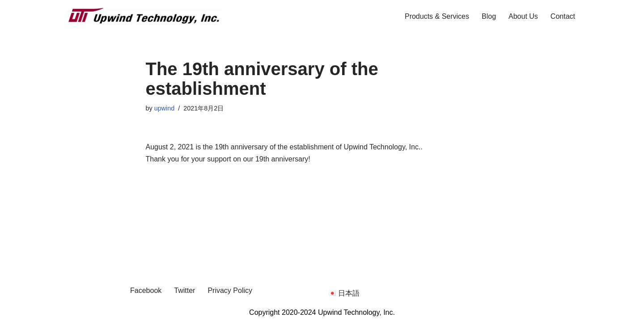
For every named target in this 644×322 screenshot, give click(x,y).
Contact (563, 16)
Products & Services (437, 16)
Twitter (184, 290)
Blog (489, 16)
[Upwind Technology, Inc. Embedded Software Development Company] (145, 16)
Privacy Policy (230, 290)
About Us (523, 16)
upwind (165, 108)
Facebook (146, 290)
